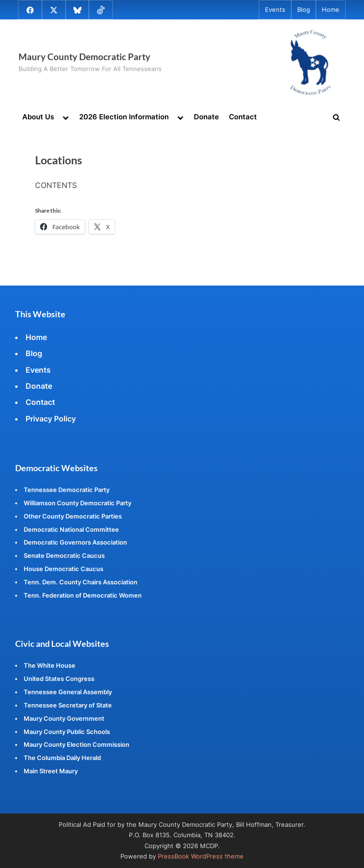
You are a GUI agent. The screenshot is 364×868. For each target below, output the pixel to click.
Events (275, 10)
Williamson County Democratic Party (77, 503)
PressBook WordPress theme (201, 856)
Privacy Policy (51, 419)
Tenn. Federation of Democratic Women (83, 595)
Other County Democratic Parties (73, 516)
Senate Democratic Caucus (64, 555)
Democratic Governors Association (75, 542)
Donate (206, 117)
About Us (38, 117)
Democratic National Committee (71, 529)
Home (331, 10)
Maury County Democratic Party (84, 57)
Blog (304, 10)
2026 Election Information (124, 117)
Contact (243, 117)
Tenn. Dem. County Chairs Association (81, 582)
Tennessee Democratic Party (67, 490)
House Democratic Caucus (64, 569)
